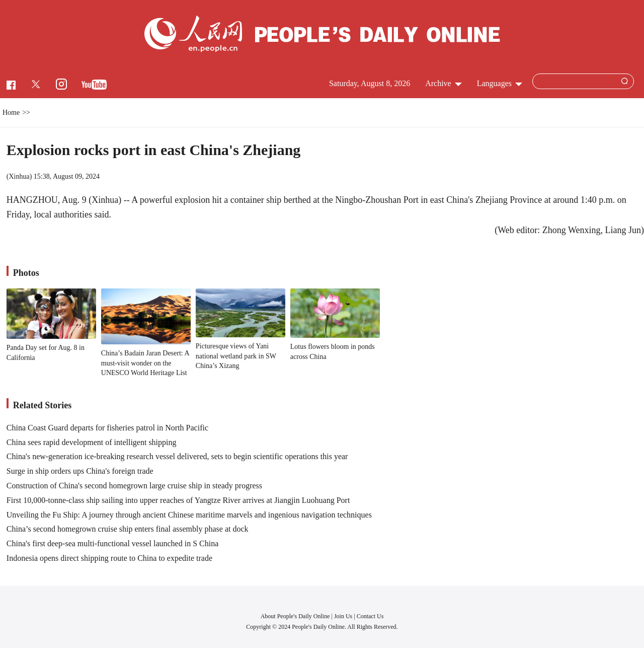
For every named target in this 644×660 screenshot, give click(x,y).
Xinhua (19, 176)
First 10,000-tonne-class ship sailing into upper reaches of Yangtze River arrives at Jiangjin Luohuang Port (178, 500)
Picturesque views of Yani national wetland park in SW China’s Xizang (236, 356)
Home (11, 113)
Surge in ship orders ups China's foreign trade (80, 471)
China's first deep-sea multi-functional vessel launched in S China (112, 543)
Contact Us (370, 616)
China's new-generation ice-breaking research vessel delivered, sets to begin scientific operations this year (177, 456)
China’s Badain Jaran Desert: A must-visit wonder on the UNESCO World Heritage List (145, 363)
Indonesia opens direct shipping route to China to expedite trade (109, 558)
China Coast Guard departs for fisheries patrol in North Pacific (107, 428)
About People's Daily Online (295, 616)
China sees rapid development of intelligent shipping (92, 442)
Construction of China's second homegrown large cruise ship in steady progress (134, 486)
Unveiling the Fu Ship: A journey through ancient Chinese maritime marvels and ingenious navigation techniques (189, 515)
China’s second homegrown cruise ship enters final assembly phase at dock (128, 529)
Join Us (344, 616)
